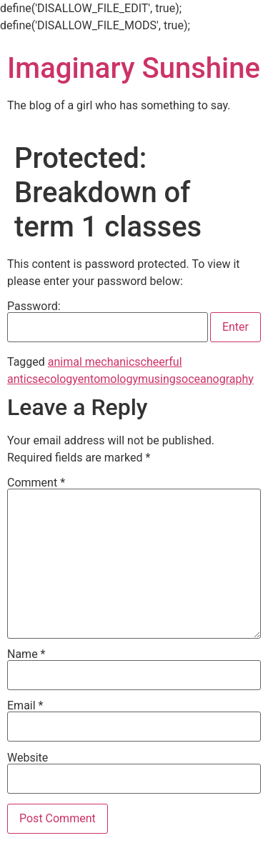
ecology (58, 379)
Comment (36, 483)
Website (28, 758)
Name (26, 654)
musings (160, 379)
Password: (108, 321)
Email (25, 706)
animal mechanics (94, 362)
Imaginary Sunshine (134, 68)
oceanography (218, 379)
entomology (108, 379)
